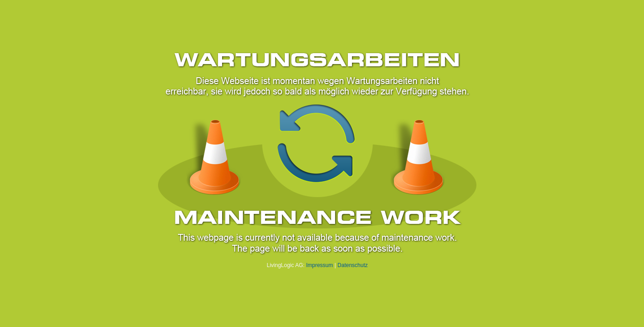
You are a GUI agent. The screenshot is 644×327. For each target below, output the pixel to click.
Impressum (320, 265)
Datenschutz (353, 265)
